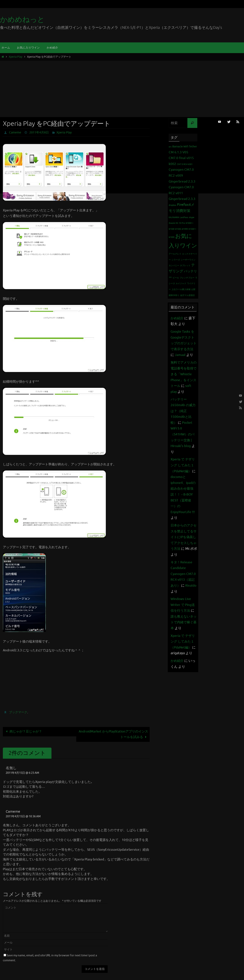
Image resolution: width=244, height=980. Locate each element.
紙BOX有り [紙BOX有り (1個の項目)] (174, 295)
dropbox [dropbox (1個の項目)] (173, 205)
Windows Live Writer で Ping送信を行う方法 (183, 616)
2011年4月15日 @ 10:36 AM (23, 816)
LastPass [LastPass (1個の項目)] (184, 217)
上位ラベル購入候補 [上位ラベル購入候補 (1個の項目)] (181, 289)
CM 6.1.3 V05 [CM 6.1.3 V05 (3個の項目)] (179, 152)
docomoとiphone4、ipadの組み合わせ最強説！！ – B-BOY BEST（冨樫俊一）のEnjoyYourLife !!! (184, 506)
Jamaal (184, 355)
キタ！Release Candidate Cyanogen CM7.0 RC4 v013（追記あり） (183, 585)
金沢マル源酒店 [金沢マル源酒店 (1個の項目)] (187, 295)
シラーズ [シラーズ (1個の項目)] (176, 260)
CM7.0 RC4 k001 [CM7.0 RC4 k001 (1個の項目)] (185, 164)
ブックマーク (18, 712)
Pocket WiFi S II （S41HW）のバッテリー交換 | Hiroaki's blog (183, 446)
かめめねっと (22, 20)
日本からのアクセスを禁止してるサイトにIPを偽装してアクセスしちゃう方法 (183, 549)
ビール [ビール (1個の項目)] (176, 278)
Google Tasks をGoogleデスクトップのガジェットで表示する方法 (183, 343)
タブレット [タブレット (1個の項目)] (185, 266)
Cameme (15, 133)
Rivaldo (176, 603)
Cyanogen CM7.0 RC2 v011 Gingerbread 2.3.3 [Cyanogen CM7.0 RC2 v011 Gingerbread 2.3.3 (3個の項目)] (182, 193)
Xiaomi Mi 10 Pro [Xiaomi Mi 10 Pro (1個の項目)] (177, 223)
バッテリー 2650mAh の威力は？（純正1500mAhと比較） (184, 423)
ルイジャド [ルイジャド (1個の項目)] (181, 283)
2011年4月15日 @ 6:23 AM (22, 773)
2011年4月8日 (39, 133)
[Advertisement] (122, 88)
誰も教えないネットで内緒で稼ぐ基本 (183, 634)
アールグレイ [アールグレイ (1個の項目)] (175, 254)
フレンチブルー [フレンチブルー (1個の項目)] (187, 278)
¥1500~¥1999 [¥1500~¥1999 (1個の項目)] (181, 229)
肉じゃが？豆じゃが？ (23, 731)
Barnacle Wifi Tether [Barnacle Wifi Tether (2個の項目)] (185, 146)
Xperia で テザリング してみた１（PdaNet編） (183, 477)
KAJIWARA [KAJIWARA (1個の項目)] (174, 217)
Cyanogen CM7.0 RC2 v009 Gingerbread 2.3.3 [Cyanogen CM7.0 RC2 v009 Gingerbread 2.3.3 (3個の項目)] (182, 175)
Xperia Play (16, 57)
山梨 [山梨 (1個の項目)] (193, 289)
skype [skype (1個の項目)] (192, 217)
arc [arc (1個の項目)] (170, 147)
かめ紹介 (177, 318)
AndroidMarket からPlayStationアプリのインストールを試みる (113, 734)
